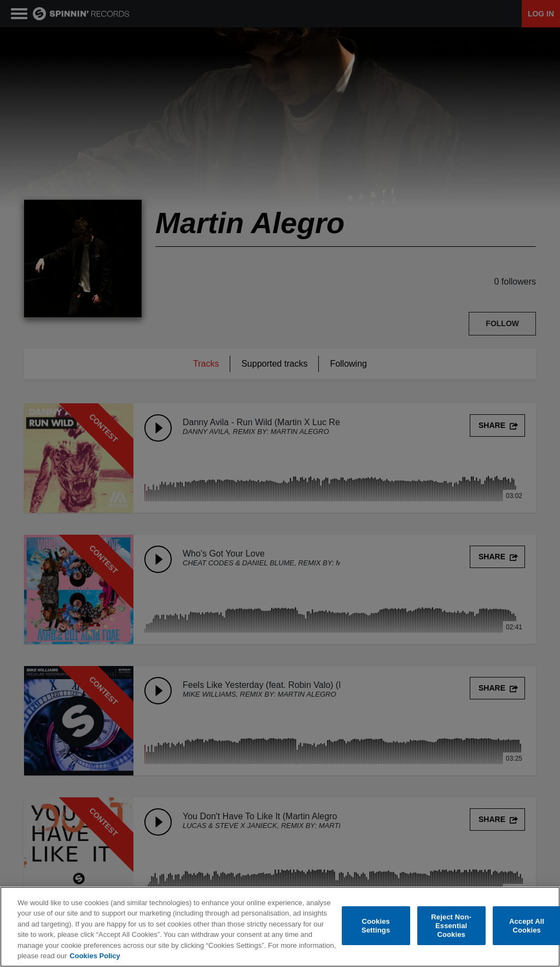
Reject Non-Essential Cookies (451, 926)
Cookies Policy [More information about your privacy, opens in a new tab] (95, 956)
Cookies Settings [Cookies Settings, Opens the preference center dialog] (376, 926)
